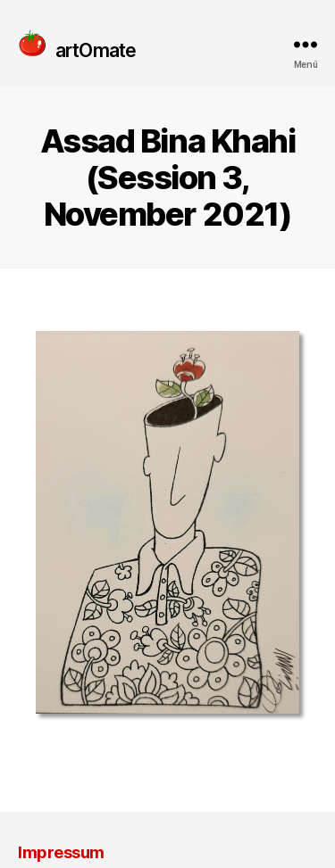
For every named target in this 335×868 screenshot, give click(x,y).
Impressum (61, 852)
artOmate (96, 50)
